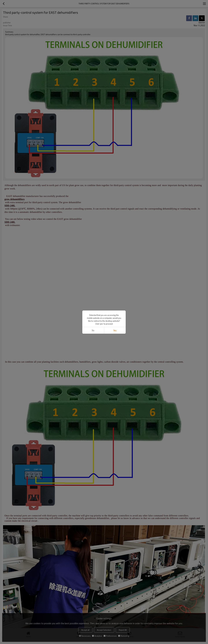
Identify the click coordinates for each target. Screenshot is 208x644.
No (93, 330)
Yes (115, 330)
